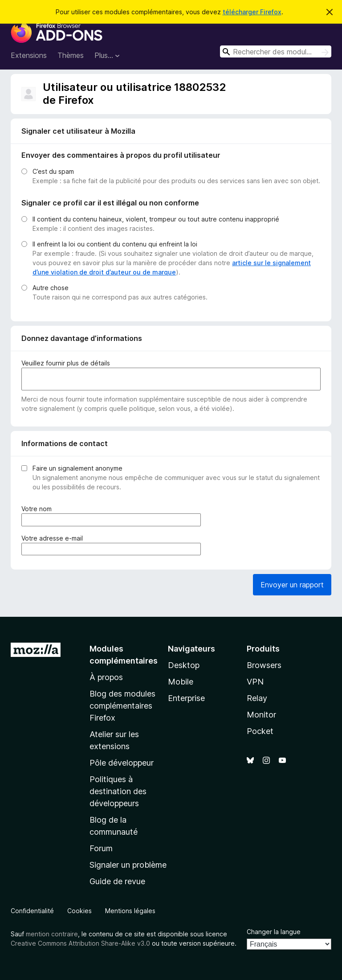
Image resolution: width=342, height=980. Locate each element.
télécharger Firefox (252, 12)
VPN (255, 682)
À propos (106, 677)
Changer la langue (274, 932)
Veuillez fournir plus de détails (66, 363)
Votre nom (38, 509)
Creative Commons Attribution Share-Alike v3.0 (80, 943)
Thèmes (71, 55)
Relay (257, 698)
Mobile (181, 682)
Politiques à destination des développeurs (118, 791)
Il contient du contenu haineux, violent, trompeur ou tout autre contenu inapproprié (156, 219)
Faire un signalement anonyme (77, 468)
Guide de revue (117, 881)
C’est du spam (53, 171)
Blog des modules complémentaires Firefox (122, 706)
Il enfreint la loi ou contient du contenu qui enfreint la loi (115, 244)
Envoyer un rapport (292, 585)
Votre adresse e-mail (54, 538)
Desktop (184, 665)
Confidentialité (32, 911)
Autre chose (51, 288)
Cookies (79, 911)
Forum (101, 848)
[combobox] (276, 51)
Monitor (261, 715)
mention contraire (52, 934)
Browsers (264, 665)
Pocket (260, 731)
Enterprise (186, 698)
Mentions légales (130, 911)
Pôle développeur (122, 763)
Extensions (29, 55)
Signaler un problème (128, 865)
